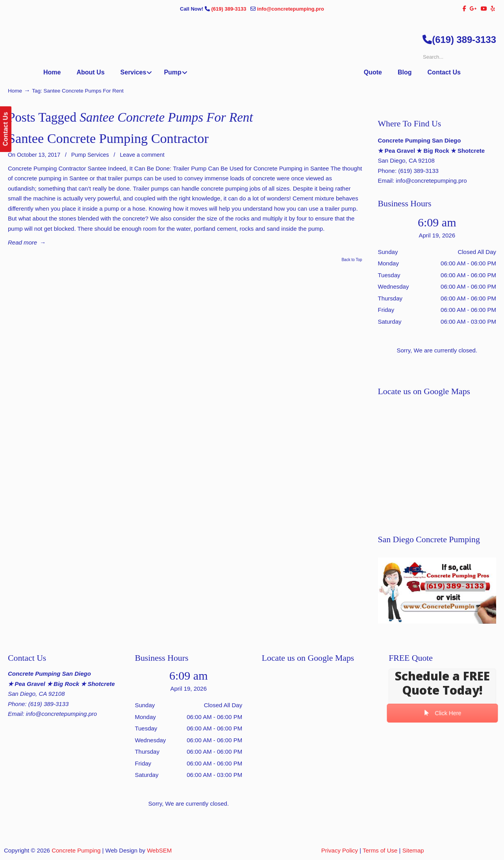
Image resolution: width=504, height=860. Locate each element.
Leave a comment (142, 155)
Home (15, 91)
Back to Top (352, 260)
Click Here (442, 713)
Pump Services (90, 155)
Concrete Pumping (76, 850)
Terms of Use (380, 850)
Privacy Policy (340, 850)
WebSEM (159, 850)
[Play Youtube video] (437, 590)
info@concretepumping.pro (291, 9)
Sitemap (413, 850)
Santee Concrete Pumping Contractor (108, 138)
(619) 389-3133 (229, 9)
